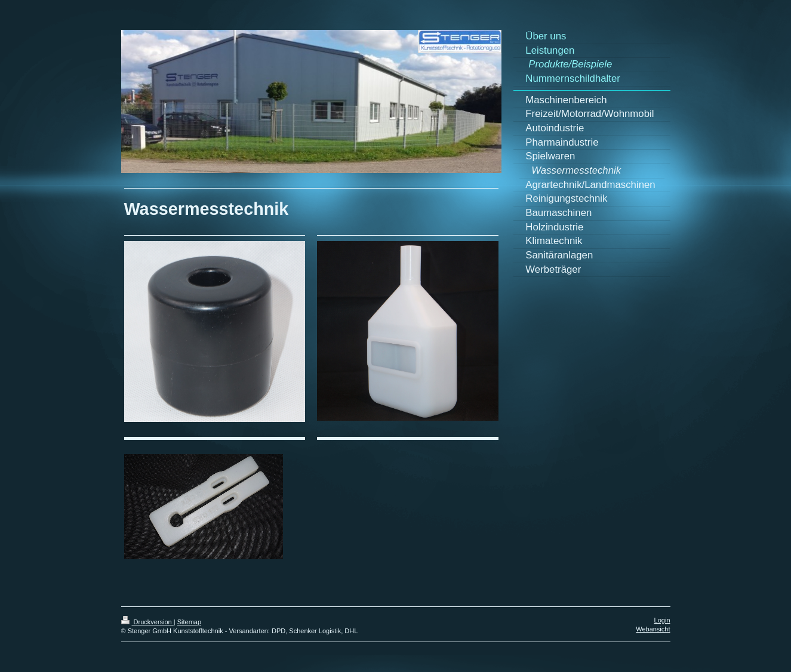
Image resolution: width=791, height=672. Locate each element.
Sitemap (189, 622)
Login (662, 620)
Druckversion (147, 622)
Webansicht (653, 629)
